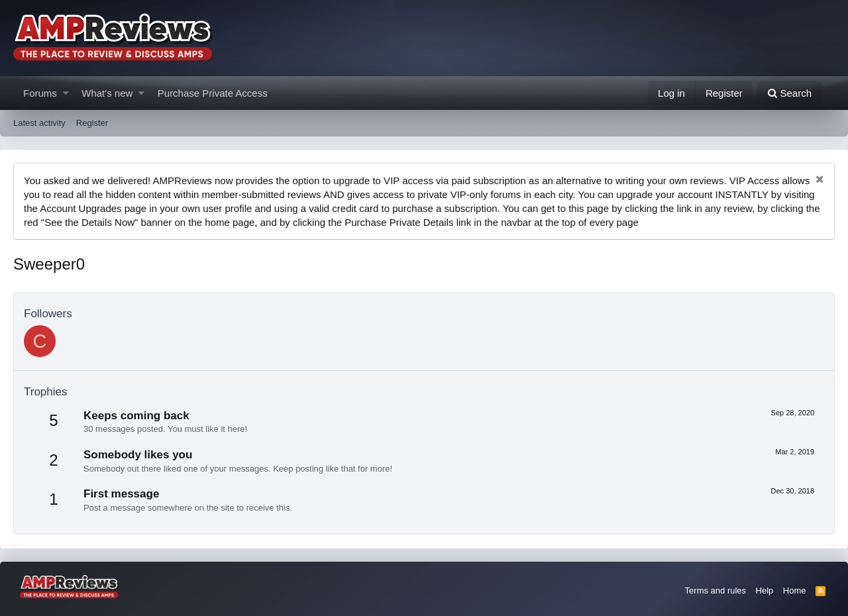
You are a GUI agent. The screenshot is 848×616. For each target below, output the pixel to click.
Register (92, 123)
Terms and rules (715, 590)
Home (795, 590)
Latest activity (39, 123)
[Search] (789, 93)
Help (765, 590)
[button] (66, 93)
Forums (40, 93)
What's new (107, 93)
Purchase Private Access (213, 93)
